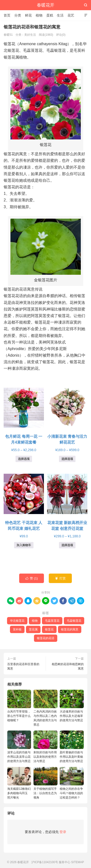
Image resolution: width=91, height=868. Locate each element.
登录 (63, 832)
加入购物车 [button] (24, 545)
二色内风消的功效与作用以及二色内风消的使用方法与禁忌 (45, 708)
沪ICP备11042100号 (45, 862)
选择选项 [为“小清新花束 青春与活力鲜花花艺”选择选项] (67, 459)
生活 (60, 15)
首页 (7, 15)
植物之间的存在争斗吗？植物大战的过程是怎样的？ (72, 783)
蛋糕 (50, 15)
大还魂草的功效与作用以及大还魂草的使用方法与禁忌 (72, 706)
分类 (18, 15)
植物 (39, 15)
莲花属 (33, 629)
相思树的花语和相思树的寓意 (68, 666)
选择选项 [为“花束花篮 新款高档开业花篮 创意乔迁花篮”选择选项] (67, 545)
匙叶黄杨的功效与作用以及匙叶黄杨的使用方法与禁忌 (72, 747)
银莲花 (49, 629)
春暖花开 (46, 5)
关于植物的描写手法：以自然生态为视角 (45, 783)
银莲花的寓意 (70, 629)
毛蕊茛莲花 (52, 621)
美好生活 (30, 35)
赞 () (32, 578)
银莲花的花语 (46, 638)
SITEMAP (78, 862)
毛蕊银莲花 (74, 621)
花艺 (71, 15)
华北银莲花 (17, 621)
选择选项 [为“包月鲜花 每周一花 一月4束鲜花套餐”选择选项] (24, 459)
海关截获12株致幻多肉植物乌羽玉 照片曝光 (19, 783)
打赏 (60, 578)
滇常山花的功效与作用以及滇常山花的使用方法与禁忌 (19, 747)
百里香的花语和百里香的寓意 (23, 666)
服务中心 (65, 862)
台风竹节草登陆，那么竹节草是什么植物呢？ (19, 706)
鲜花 (28, 15)
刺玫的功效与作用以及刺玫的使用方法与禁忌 (45, 747)
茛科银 (17, 629)
